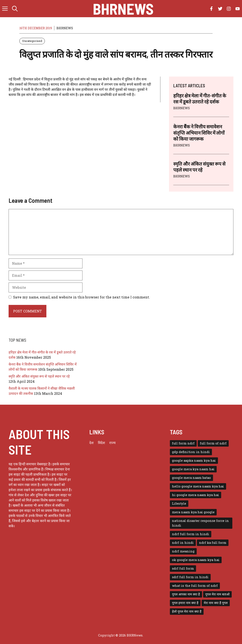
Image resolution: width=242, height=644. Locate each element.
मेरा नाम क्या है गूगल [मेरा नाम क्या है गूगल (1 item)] (216, 603)
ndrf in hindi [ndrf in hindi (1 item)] (183, 543)
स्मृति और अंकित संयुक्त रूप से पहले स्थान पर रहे (39, 376)
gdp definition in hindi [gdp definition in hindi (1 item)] (191, 452)
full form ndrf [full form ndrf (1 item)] (183, 443)
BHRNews (123, 9)
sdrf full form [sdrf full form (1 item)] (183, 568)
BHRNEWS (65, 28)
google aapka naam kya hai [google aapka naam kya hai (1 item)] (194, 460)
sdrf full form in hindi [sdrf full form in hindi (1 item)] (190, 577)
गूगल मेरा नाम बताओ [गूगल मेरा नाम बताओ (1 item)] (217, 594)
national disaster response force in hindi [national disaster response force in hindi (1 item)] (200, 523)
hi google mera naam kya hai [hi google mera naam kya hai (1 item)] (196, 495)
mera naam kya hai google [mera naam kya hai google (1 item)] (193, 512)
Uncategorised (32, 41)
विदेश (101, 443)
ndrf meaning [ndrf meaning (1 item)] (183, 551)
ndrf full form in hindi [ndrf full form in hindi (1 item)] (191, 534)
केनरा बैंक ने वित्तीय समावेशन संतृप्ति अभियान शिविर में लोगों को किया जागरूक (199, 133)
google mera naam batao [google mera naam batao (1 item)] (191, 478)
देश (91, 443)
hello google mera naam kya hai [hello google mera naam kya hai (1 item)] (198, 486)
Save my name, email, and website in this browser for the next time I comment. (81, 297)
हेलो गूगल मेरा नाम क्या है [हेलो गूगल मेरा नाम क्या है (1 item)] (187, 611)
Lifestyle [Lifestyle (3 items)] (179, 503)
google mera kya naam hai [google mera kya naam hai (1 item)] (193, 469)
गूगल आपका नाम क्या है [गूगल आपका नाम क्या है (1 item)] (186, 594)
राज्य (112, 443)
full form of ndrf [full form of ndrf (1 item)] (213, 443)
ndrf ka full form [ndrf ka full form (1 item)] (213, 543)
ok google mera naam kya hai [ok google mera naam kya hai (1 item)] (196, 560)
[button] (15, 9)
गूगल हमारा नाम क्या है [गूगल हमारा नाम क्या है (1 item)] (185, 603)
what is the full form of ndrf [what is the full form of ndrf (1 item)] (195, 586)
